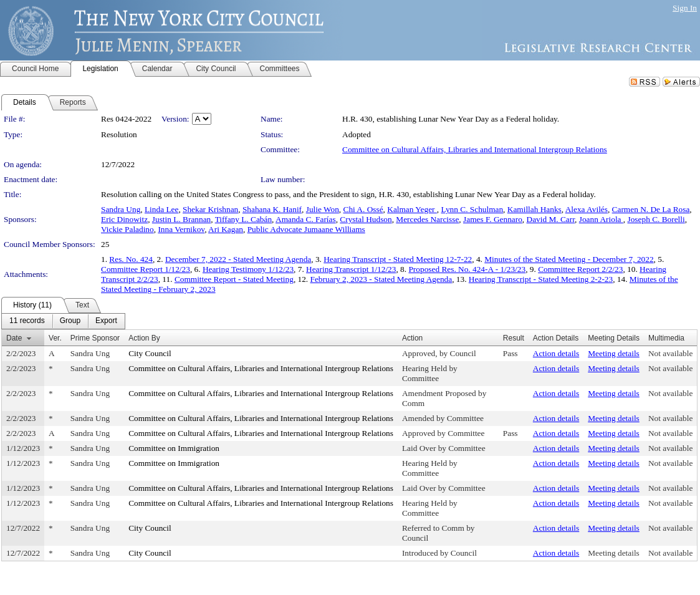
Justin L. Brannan (181, 219)
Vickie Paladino (127, 229)
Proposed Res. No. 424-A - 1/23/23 (467, 269)
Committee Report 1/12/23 (146, 269)
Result (514, 338)
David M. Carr (551, 219)
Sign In (685, 8)
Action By (144, 338)
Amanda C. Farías (306, 219)
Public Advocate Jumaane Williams (306, 229)
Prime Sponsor (95, 338)
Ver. (55, 338)
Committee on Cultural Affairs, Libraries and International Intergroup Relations (475, 149)
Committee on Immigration (174, 448)
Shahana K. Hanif (272, 209)
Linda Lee (161, 209)
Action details (556, 353)
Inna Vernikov (181, 229)
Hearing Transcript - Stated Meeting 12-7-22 (398, 259)
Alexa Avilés (587, 209)
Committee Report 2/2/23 (580, 269)
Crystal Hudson (366, 219)
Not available (670, 353)
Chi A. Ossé (363, 209)
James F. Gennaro (493, 219)
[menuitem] (27, 321)
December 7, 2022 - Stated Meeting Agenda (238, 259)
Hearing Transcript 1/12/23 (351, 269)
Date (14, 338)
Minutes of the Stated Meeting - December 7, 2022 (569, 259)
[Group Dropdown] (70, 321)
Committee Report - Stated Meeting (234, 279)
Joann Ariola (601, 219)
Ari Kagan (226, 229)
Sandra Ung (121, 209)
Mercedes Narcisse (427, 219)
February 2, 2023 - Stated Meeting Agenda (381, 279)
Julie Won (323, 209)
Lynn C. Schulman (472, 209)
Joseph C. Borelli (656, 219)
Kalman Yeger (412, 209)
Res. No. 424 (131, 259)
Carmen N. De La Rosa (651, 209)
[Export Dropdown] (106, 321)
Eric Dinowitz (124, 219)
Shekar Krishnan (210, 209)
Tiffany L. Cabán (243, 219)
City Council (150, 353)
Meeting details (614, 353)
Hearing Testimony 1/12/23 (248, 269)
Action (412, 338)
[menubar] (63, 321)
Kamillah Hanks (535, 209)
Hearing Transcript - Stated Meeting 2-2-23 (541, 279)
